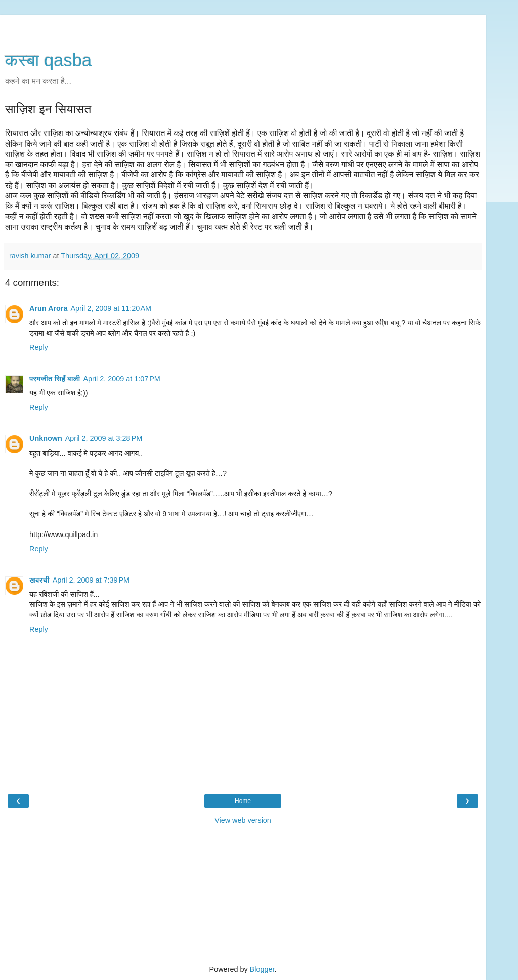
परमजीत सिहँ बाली (55, 379)
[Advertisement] (243, 28)
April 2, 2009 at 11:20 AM (111, 308)
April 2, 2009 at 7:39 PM (91, 580)
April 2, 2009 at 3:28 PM (104, 438)
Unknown (46, 438)
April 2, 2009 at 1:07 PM (121, 379)
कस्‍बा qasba (48, 60)
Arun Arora (48, 308)
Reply (39, 347)
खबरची (39, 580)
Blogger (262, 969)
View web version (243, 820)
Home (243, 801)
